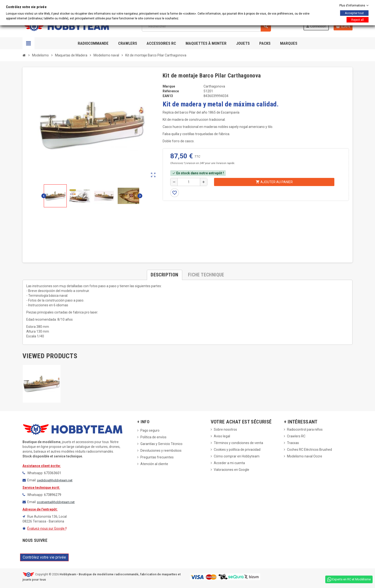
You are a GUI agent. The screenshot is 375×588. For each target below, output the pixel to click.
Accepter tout (354, 13)
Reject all (358, 20)
